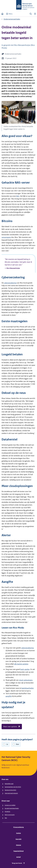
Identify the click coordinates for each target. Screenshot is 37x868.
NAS (18, 196)
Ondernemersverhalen (12, 19)
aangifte (9, 696)
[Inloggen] (35, 14)
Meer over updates (12, 727)
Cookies (18, 833)
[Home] (2, 14)
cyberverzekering (10, 283)
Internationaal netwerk (11, 793)
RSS (6, 818)
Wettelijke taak (9, 784)
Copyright (18, 839)
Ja (7, 744)
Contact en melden (10, 805)
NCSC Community (10, 815)
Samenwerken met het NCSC (13, 787)
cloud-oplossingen (26, 680)
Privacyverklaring (18, 827)
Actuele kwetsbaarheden (12, 808)
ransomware (6, 237)
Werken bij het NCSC (10, 790)
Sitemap (19, 845)
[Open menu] (9, 14)
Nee (17, 744)
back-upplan (25, 669)
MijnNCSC (7, 812)
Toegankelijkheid (18, 851)
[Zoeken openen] (31, 14)
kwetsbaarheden (28, 688)
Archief (18, 857)
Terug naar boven (19, 863)
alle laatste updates (21, 664)
